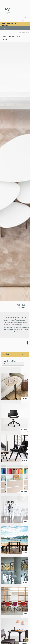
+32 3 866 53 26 (9, 23)
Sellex (12, 37)
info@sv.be (5, 25)
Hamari (5, 39)
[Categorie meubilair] (13, 364)
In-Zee (19, 37)
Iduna (4, 37)
